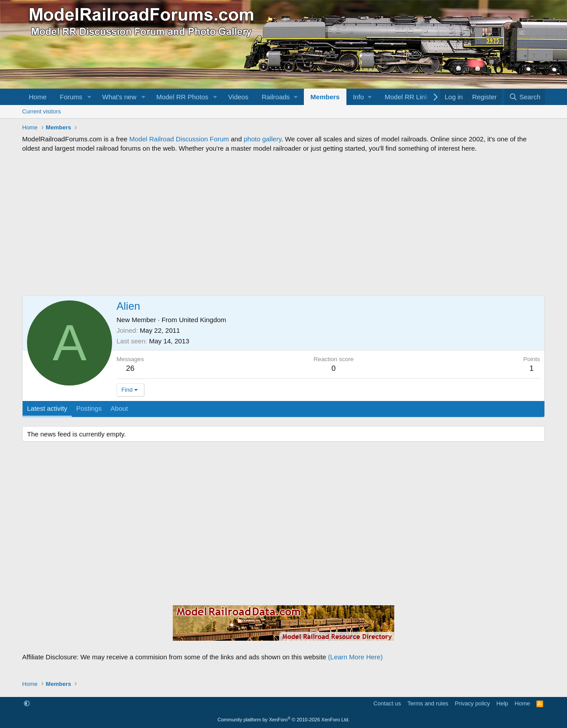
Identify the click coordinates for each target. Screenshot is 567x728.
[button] (89, 97)
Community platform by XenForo (283, 720)
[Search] (525, 97)
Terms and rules (428, 703)
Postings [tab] (89, 408)
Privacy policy (472, 703)
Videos (238, 97)
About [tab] (119, 408)
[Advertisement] (283, 224)
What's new (119, 97)
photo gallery (262, 139)
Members (325, 97)
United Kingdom (203, 320)
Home (38, 97)
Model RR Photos (183, 97)
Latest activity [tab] (47, 408)
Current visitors (41, 111)
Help (503, 703)
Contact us (387, 703)
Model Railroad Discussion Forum (179, 139)
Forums (71, 97)
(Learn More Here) (355, 657)
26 (130, 368)
